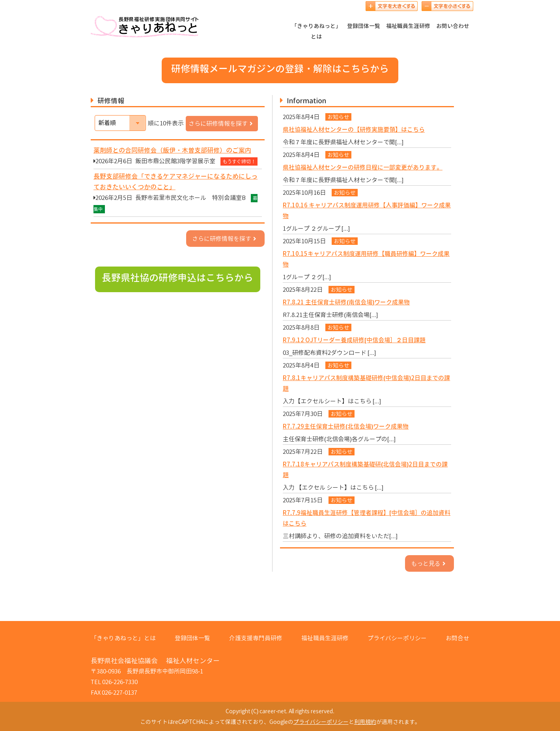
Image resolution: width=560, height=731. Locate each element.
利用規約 (365, 722)
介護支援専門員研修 (256, 638)
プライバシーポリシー (397, 638)
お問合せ (457, 638)
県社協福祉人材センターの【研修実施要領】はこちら (354, 130)
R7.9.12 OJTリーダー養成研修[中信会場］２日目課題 (354, 340)
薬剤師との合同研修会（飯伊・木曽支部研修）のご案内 (172, 150)
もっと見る (429, 564)
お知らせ (338, 117)
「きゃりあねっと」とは (316, 31)
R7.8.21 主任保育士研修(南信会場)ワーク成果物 (346, 302)
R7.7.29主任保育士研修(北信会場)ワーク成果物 (346, 426)
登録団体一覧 (364, 26)
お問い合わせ (453, 26)
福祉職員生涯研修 (408, 26)
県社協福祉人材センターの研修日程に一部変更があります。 (363, 167)
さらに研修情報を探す (222, 124)
